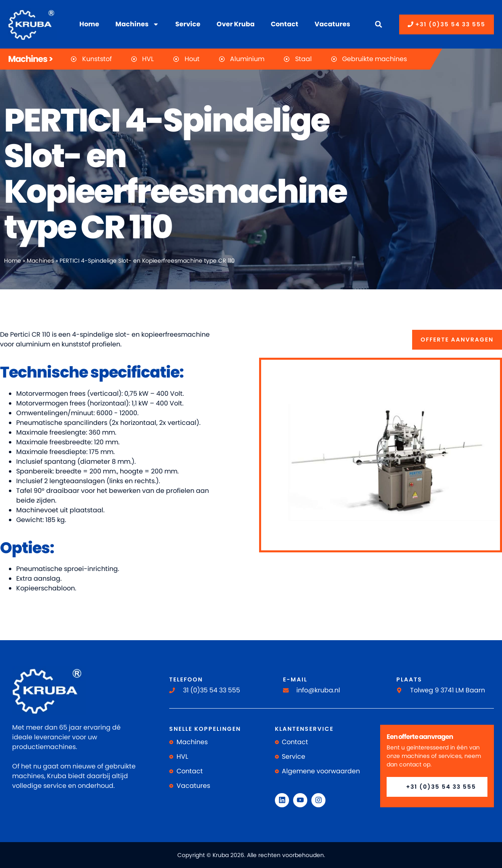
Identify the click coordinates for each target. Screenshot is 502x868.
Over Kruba (236, 24)
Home (89, 24)
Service (188, 24)
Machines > (30, 59)
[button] (379, 24)
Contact (285, 24)
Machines (137, 24)
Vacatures (332, 24)
